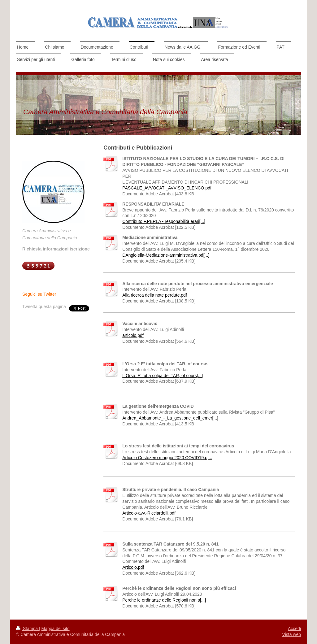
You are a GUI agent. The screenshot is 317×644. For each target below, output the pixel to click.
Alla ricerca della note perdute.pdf (155, 295)
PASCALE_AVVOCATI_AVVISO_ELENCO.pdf (167, 188)
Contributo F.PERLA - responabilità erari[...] (164, 221)
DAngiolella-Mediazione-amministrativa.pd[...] (166, 255)
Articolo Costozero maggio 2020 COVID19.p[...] (168, 458)
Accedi (294, 629)
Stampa (28, 629)
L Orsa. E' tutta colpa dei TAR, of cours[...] (163, 376)
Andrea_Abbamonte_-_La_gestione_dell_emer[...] (170, 418)
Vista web (292, 634)
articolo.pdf (133, 335)
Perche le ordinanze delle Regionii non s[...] (164, 600)
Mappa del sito (56, 629)
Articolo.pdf (133, 567)
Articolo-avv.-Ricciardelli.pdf (149, 513)
